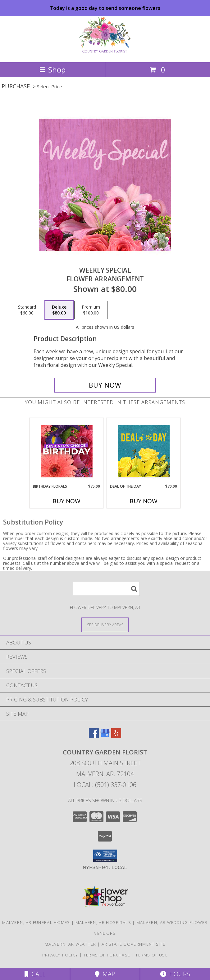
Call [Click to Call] (35, 974)
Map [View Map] (105, 974)
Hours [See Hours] (175, 974)
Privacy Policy (60, 955)
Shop (52, 70)
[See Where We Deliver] (105, 624)
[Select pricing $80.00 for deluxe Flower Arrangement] (59, 310)
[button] (105, 856)
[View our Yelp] (116, 736)
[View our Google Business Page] (105, 736)
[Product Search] (106, 589)
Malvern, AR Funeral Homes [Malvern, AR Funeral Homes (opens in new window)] (36, 922)
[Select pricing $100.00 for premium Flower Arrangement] (91, 310)
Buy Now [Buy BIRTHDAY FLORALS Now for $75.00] (66, 501)
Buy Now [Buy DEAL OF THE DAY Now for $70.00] (144, 501)
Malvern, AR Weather (71, 944)
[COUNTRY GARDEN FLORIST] (105, 53)
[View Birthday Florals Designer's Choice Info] (67, 451)
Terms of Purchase (107, 955)
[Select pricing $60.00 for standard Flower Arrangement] (27, 310)
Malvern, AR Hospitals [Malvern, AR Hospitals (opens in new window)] (103, 922)
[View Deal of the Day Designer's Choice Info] (144, 451)
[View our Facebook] (94, 736)
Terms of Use (152, 955)
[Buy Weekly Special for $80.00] (105, 385)
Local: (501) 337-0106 (105, 785)
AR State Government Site (133, 944)
